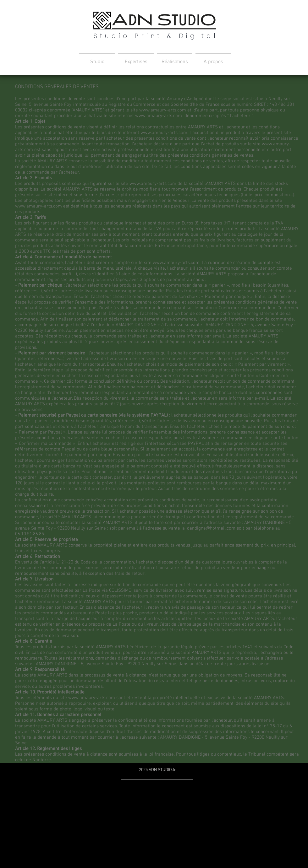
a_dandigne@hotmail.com (209, 528)
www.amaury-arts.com (163, 110)
